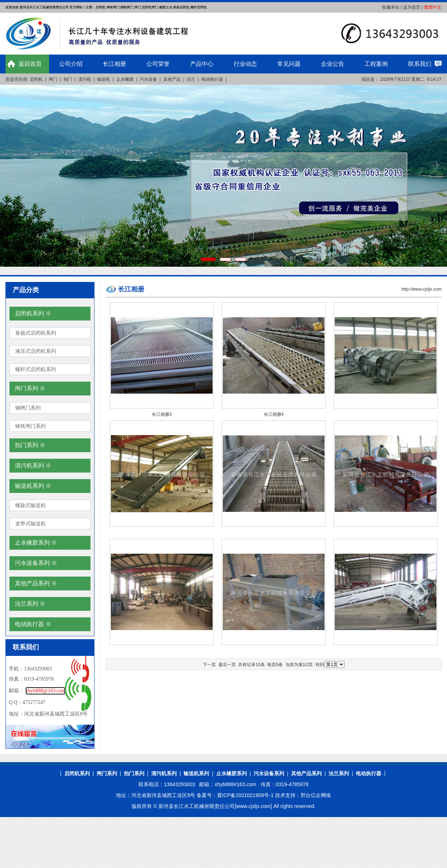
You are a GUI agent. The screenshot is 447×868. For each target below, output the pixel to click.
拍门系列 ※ (30, 445)
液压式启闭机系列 (36, 351)
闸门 (53, 79)
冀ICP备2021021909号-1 (245, 795)
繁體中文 (433, 7)
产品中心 (202, 64)
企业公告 (333, 64)
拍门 (68, 79)
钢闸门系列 (28, 408)
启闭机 (36, 79)
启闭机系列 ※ (33, 313)
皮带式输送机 (31, 523)
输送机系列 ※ (33, 486)
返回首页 (30, 64)
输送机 (104, 79)
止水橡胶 (125, 79)
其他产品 (172, 79)
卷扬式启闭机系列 (36, 333)
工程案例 (376, 64)
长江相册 (114, 64)
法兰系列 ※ (30, 604)
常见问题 (289, 64)
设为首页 (412, 7)
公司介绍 (71, 64)
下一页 (209, 665)
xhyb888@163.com (46, 691)
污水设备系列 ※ (36, 563)
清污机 (85, 79)
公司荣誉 (158, 64)
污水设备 (148, 79)
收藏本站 (391, 7)
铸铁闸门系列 (31, 426)
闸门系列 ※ (30, 388)
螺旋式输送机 (31, 505)
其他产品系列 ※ (36, 583)
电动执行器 (212, 79)
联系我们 (420, 64)
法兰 (191, 79)
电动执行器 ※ (33, 624)
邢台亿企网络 (316, 795)
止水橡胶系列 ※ (36, 543)
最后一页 (227, 665)
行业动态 (245, 64)
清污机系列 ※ (33, 465)
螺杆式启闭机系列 (36, 369)
